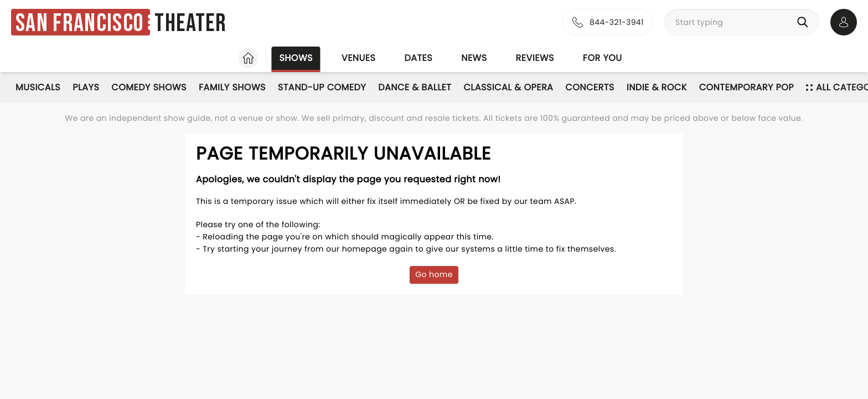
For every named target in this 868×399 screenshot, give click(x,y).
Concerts (590, 87)
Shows (296, 58)
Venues (359, 58)
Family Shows (232, 87)
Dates (418, 58)
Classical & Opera (508, 87)
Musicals (38, 87)
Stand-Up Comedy (322, 87)
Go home (434, 274)
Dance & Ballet (415, 87)
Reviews (535, 58)
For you (603, 58)
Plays (86, 87)
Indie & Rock (657, 87)
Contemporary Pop (746, 87)
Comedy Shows (149, 87)
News (474, 58)
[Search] (805, 22)
